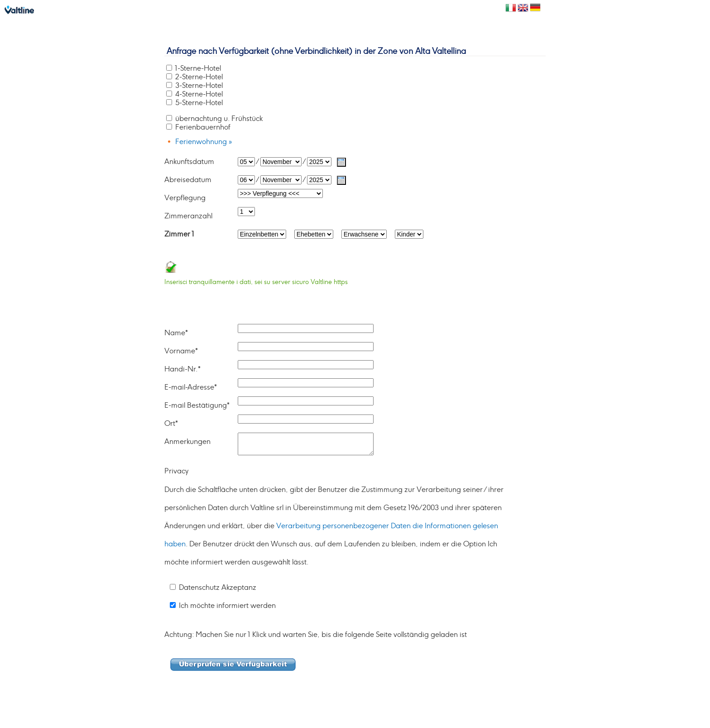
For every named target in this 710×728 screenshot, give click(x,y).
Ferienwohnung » (204, 142)
